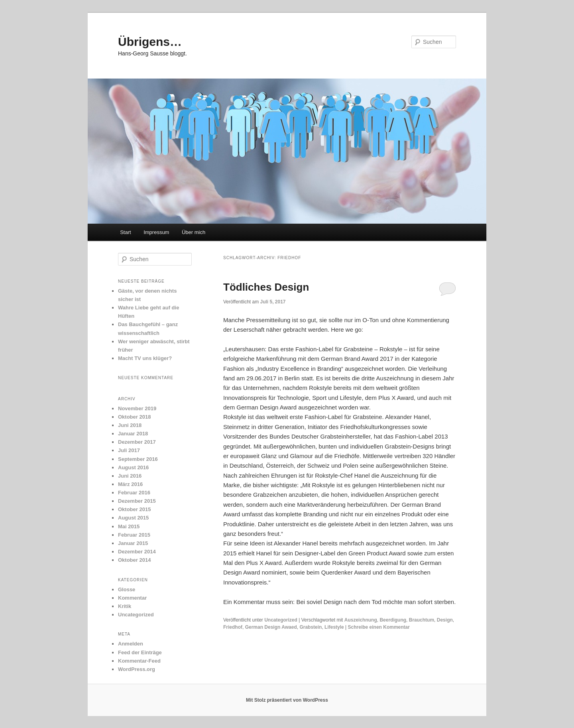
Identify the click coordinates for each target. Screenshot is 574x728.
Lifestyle (334, 627)
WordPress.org (137, 669)
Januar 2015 (133, 543)
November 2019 (137, 408)
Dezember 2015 (137, 501)
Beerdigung (393, 620)
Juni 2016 (130, 476)
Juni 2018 (130, 425)
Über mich (194, 232)
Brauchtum (422, 620)
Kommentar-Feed (139, 661)
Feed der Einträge (140, 652)
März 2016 (130, 484)
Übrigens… (150, 42)
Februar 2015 (134, 535)
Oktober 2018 (134, 417)
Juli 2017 (129, 450)
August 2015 (133, 518)
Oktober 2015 (134, 509)
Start (125, 232)
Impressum (156, 232)
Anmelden (131, 644)
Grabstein (311, 627)
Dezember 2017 (137, 442)
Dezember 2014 (137, 552)
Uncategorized (281, 620)
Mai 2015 (129, 526)
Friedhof (233, 627)
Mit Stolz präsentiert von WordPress (287, 700)
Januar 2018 (133, 434)
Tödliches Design (266, 287)
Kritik (125, 606)
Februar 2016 (134, 493)
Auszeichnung (361, 620)
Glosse (127, 589)
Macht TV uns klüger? (145, 358)
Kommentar (132, 598)
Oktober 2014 (134, 560)
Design (445, 620)
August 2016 (133, 467)
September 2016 (138, 459)
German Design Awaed (271, 627)
